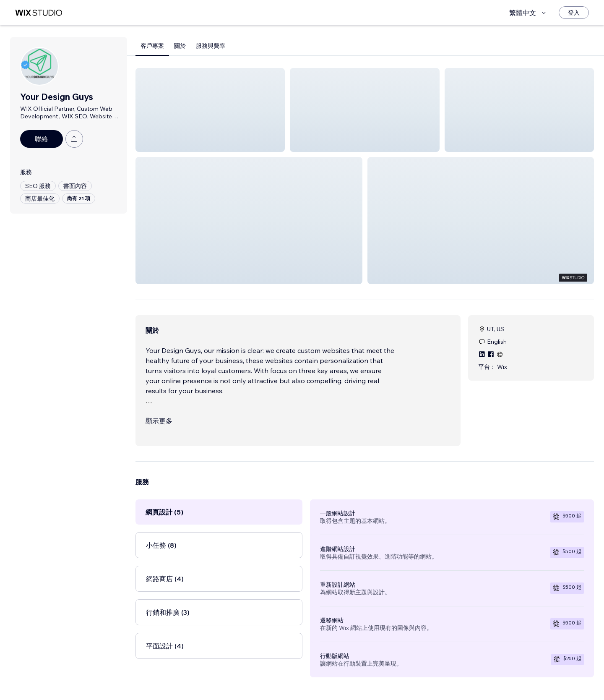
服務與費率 (211, 46)
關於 (180, 46)
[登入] (574, 13)
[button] (210, 110)
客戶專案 (152, 46)
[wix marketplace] (39, 13)
